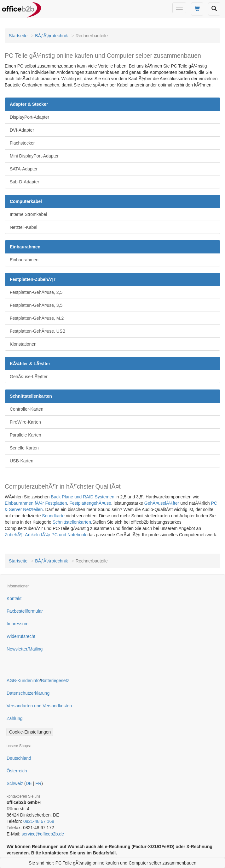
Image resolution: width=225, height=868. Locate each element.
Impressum (17, 624)
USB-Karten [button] (22, 461)
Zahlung (15, 718)
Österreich (17, 771)
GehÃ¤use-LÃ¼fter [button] (29, 377)
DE (29, 783)
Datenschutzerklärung (28, 693)
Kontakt (14, 598)
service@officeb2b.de (43, 834)
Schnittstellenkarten (72, 522)
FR (39, 783)
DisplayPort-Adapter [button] (29, 117)
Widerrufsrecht (21, 636)
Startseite (18, 36)
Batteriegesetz (55, 681)
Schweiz (15, 783)
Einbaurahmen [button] (24, 260)
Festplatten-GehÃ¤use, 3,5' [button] (37, 305)
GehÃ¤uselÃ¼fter (162, 503)
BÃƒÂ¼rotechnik (51, 36)
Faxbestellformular (25, 611)
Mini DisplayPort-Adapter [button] (34, 156)
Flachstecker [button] (22, 143)
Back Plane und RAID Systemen (83, 497)
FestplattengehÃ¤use (90, 503)
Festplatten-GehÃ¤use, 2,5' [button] (37, 292)
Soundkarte (53, 516)
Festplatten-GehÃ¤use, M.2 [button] (37, 318)
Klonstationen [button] (23, 344)
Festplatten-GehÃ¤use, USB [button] (38, 331)
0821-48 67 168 (39, 821)
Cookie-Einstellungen (30, 732)
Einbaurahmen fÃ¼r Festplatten (36, 503)
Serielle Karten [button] (24, 448)
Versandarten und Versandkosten (39, 706)
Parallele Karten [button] (26, 435)
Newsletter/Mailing (25, 649)
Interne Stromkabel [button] (28, 214)
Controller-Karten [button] (27, 409)
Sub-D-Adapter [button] (24, 182)
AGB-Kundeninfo (23, 681)
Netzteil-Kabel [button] (23, 227)
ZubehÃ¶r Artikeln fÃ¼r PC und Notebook (46, 535)
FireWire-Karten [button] (25, 422)
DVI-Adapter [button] (22, 130)
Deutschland (19, 758)
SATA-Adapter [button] (24, 169)
